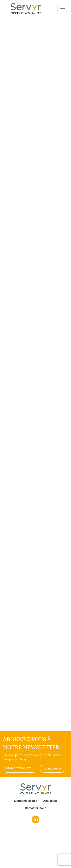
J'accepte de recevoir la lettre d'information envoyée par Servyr (32, 757)
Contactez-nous (35, 808)
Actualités (50, 801)
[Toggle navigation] (63, 9)
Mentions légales (26, 801)
